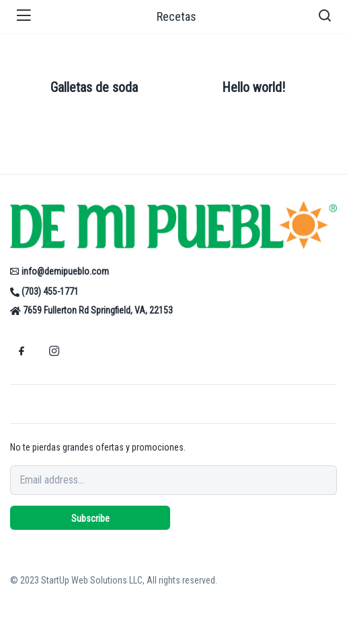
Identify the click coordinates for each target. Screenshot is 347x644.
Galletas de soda (94, 87)
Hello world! (254, 87)
